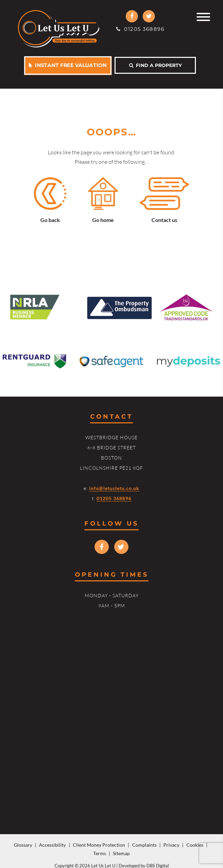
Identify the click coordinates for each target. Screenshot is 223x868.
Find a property (155, 65)
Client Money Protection (99, 845)
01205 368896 (140, 29)
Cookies (195, 845)
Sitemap (121, 853)
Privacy (171, 845)
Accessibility (52, 845)
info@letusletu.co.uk (114, 488)
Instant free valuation (68, 65)
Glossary (23, 845)
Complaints (144, 845)
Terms (100, 853)
